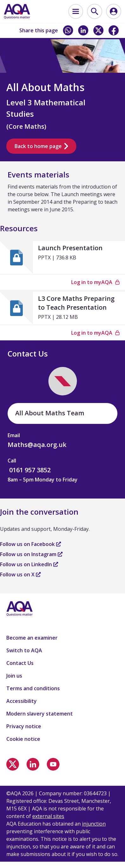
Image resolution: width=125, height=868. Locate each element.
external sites (48, 816)
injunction (94, 824)
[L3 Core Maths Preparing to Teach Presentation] (63, 308)
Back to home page (41, 146)
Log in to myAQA (96, 282)
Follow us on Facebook (31, 544)
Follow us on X (20, 574)
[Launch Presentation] (63, 257)
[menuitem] (76, 11)
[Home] (17, 11)
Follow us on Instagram (31, 554)
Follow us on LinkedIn (29, 564)
